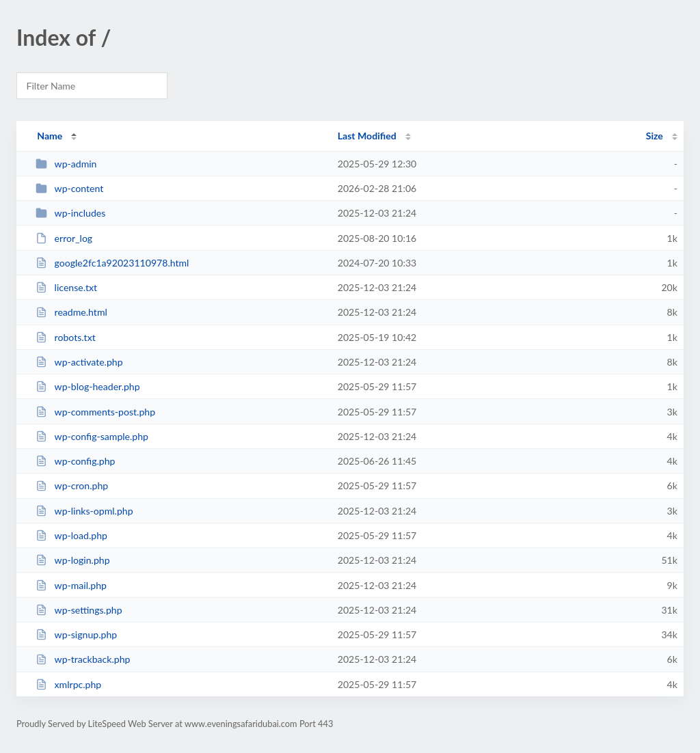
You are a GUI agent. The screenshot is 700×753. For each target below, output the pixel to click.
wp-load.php (71, 535)
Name (50, 136)
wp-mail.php (71, 585)
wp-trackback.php (83, 659)
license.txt (66, 287)
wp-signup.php (76, 634)
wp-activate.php (79, 362)
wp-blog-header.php (87, 386)
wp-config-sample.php (92, 436)
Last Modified (367, 136)
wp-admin (66, 164)
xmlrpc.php (68, 684)
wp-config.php (75, 461)
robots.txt (66, 337)
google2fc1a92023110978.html (112, 263)
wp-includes (70, 213)
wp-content (69, 188)
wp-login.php (72, 560)
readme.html (71, 312)
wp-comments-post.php (95, 412)
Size (655, 136)
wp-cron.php (72, 485)
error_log (64, 238)
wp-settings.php (79, 610)
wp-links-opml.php (84, 511)
